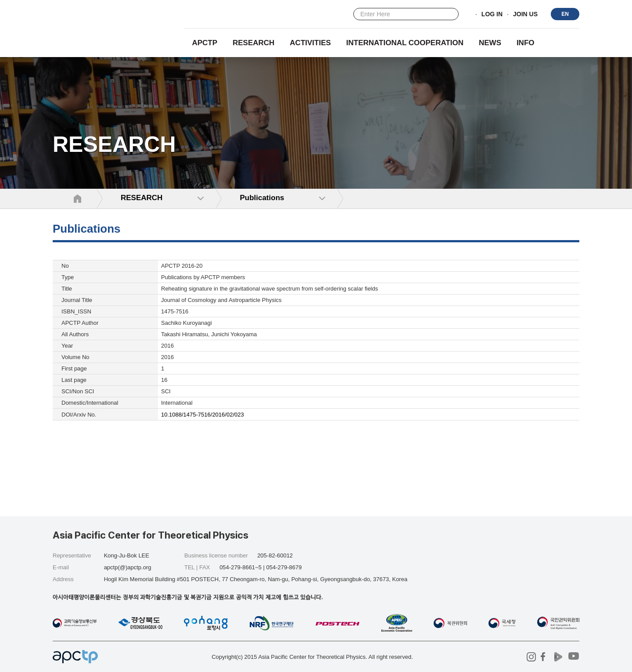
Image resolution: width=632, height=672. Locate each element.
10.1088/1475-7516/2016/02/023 (203, 415)
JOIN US (525, 14)
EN (565, 14)
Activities (310, 43)
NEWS (490, 43)
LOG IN (492, 14)
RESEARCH (253, 43)
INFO (526, 43)
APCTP (205, 43)
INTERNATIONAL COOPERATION (405, 43)
